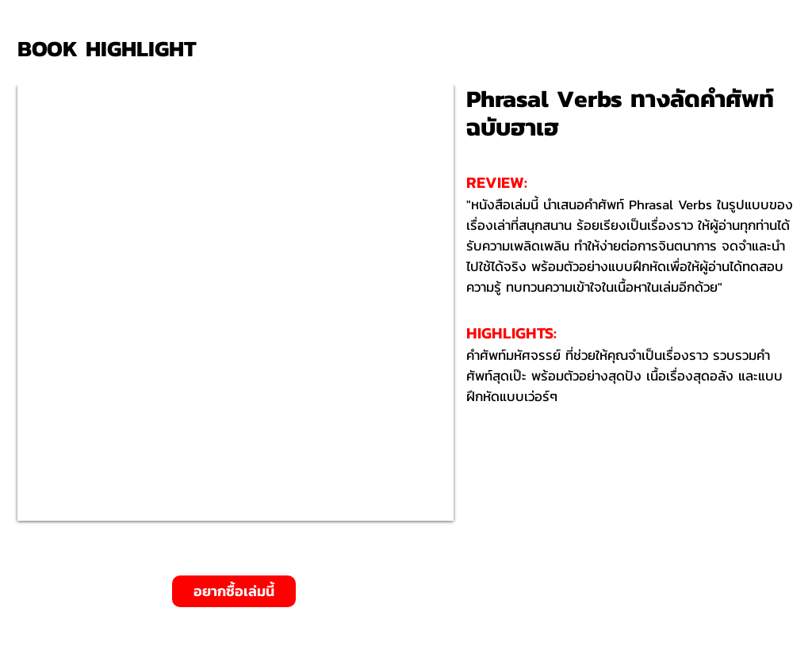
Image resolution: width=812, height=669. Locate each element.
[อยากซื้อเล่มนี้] (234, 591)
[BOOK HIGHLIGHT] (113, 49)
